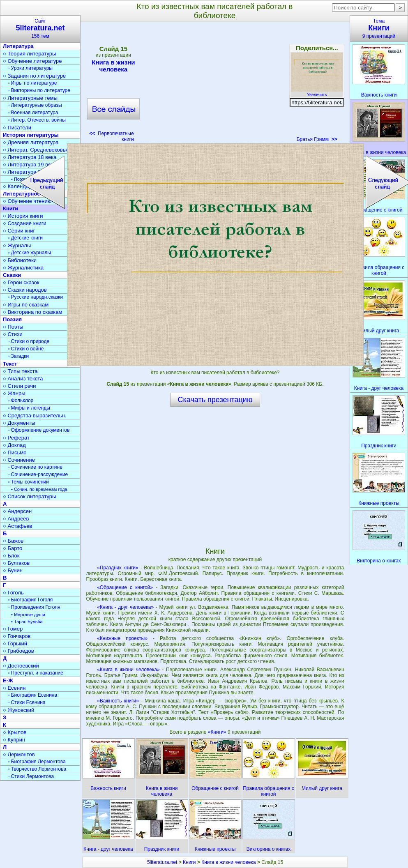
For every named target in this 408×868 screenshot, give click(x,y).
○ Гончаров (17, 636)
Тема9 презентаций (379, 29)
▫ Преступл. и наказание (36, 673)
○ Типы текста (20, 371)
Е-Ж (8, 680)
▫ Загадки (18, 356)
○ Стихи (13, 334)
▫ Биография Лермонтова (37, 762)
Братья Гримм (317, 139)
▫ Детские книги (25, 238)
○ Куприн (14, 740)
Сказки (12, 275)
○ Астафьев (17, 526)
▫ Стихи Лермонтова (31, 776)
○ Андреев (16, 519)
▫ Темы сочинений (28, 482)
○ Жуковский (18, 710)
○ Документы (19, 423)
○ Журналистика (23, 268)
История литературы (31, 135)
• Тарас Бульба (27, 622)
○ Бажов (13, 541)
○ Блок (11, 556)
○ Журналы (17, 245)
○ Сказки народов (25, 290)
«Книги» (218, 732)
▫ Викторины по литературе (39, 90)
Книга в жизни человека (113, 66)
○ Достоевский (21, 666)
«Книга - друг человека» (125, 607)
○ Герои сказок (21, 282)
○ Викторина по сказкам (32, 312)
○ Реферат (16, 438)
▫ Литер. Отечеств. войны (37, 120)
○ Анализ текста (23, 379)
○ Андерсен (17, 511)
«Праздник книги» (118, 568)
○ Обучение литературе (32, 61)
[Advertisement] (215, 85)
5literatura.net (162, 862)
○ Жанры (14, 393)
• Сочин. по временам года (39, 489)
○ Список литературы (29, 496)
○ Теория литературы (29, 54)
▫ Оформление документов (39, 430)
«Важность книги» (118, 701)
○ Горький (15, 644)
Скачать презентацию (215, 400)
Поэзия (12, 319)
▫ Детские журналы (29, 253)
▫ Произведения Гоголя (34, 607)
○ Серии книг (19, 231)
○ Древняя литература (31, 142)
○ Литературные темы (30, 98)
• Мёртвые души (28, 615)
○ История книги (23, 216)
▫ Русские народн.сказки (35, 297)
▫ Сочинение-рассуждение (38, 474)
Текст (10, 364)
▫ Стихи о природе (29, 341)
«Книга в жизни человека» (128, 670)
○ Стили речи (20, 386)
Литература (18, 46)
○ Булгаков (16, 563)
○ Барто (13, 548)
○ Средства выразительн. (35, 416)
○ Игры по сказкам (26, 305)
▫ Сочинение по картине (35, 467)
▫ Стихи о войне (26, 349)
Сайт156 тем (40, 29)
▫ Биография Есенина (32, 695)
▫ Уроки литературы (30, 68)
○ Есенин (14, 688)
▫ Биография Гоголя (30, 600)
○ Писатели (17, 128)
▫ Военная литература (33, 113)
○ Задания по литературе (34, 76)
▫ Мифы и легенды (29, 408)
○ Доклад (14, 445)
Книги (189, 862)
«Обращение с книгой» (125, 587)
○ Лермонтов (19, 754)
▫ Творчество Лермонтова (37, 769)
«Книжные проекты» (122, 638)
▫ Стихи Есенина (27, 702)
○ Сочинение (19, 460)
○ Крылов (15, 732)
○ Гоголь (13, 593)
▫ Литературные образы (35, 105)
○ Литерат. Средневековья (36, 150)
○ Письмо (15, 452)
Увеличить (317, 92)
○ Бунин (13, 570)
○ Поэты (13, 327)
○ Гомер (13, 629)
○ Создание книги (25, 223)
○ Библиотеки (20, 260)
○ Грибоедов (18, 651)
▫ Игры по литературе (32, 83)
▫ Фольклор (21, 401)
